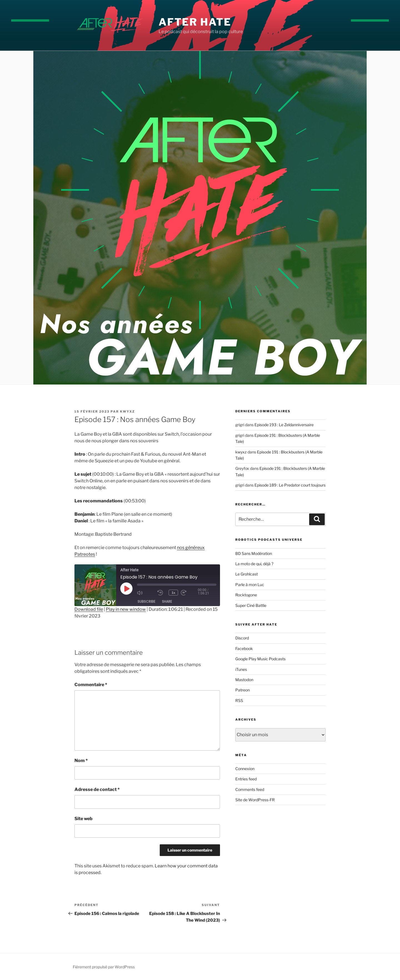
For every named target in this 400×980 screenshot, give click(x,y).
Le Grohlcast (247, 574)
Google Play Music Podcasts (260, 659)
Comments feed (250, 789)
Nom (81, 761)
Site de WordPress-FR (255, 800)
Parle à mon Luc (250, 585)
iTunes (241, 669)
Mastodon (244, 680)
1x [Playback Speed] (174, 593)
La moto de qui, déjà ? (254, 564)
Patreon (242, 690)
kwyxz (127, 411)
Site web (83, 819)
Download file (89, 609)
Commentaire (91, 685)
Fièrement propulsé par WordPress (104, 967)
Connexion (245, 769)
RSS (239, 700)
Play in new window (126, 609)
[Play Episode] (126, 589)
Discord (242, 638)
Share (167, 602)
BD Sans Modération (254, 553)
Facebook (244, 648)
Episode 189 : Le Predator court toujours (290, 485)
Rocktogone (246, 595)
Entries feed (246, 779)
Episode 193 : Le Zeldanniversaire (284, 425)
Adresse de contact (97, 789)
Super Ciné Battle (251, 605)
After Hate (195, 22)
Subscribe (146, 602)
